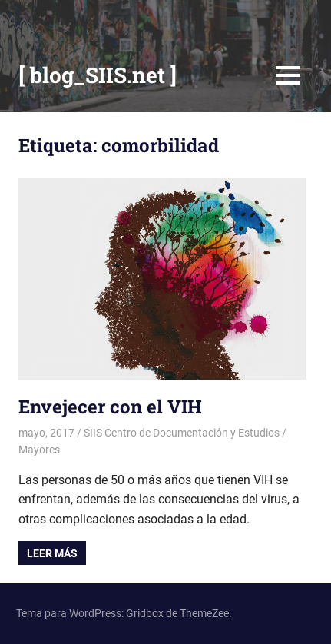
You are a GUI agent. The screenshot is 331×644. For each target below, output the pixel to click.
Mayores (39, 450)
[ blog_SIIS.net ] (98, 75)
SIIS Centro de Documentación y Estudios (182, 433)
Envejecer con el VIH (110, 407)
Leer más (52, 553)
